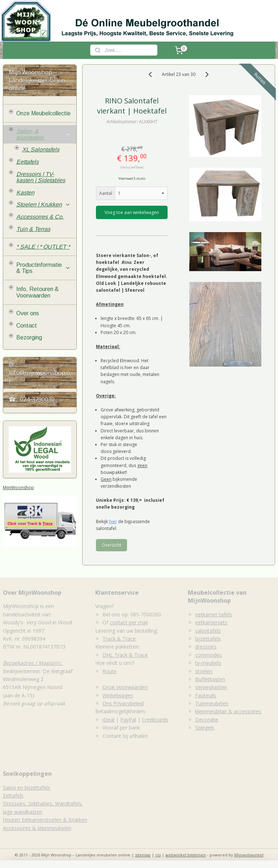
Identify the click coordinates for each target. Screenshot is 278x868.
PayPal (128, 720)
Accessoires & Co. (40, 217)
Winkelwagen (118, 695)
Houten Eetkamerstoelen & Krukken (45, 820)
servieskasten (211, 687)
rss (158, 855)
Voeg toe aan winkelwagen (132, 212)
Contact (27, 326)
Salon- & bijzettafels (43, 134)
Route (109, 671)
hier (113, 521)
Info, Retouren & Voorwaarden (37, 292)
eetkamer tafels (214, 614)
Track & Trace (119, 639)
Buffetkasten (210, 679)
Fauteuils (206, 695)
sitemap (143, 855)
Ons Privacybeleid (123, 703)
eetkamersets (211, 622)
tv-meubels (208, 663)
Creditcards (155, 720)
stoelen (204, 671)
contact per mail (129, 622)
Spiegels (205, 728)
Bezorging (29, 337)
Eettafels (28, 162)
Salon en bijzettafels (27, 788)
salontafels (208, 631)
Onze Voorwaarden (125, 687)
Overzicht (111, 545)
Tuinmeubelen (212, 703)
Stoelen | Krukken (43, 204)
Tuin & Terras (33, 229)
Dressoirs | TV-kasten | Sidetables (41, 177)
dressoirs (206, 647)
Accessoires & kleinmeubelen (37, 828)
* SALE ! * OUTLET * (43, 247)
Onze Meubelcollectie (43, 113)
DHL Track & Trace (125, 655)
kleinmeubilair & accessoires (228, 711)
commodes (208, 655)
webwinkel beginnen (186, 855)
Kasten (25, 193)
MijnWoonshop (18, 488)
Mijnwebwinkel (249, 855)
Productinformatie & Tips (43, 268)
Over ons (28, 313)
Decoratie (207, 720)
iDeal (108, 720)
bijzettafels (208, 639)
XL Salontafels (41, 149)
